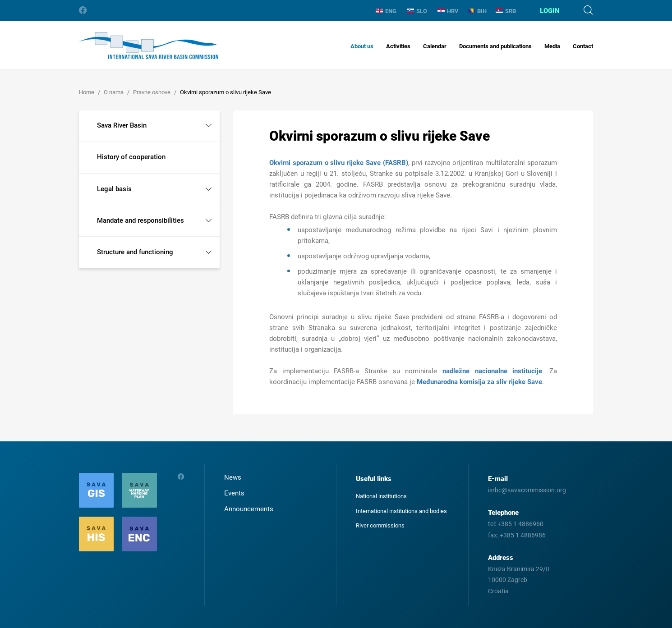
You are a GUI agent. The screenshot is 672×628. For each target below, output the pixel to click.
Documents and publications (495, 46)
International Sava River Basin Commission (149, 46)
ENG (386, 11)
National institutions (381, 496)
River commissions (380, 525)
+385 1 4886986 (523, 535)
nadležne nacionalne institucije (492, 371)
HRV (448, 11)
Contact (583, 46)
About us (362, 46)
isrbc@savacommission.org (527, 490)
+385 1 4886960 (520, 524)
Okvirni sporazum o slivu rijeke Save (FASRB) (339, 163)
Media (552, 46)
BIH (477, 11)
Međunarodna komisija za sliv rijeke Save (479, 382)
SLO (417, 11)
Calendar (435, 46)
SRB (506, 11)
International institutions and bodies (401, 511)
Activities (398, 46)
